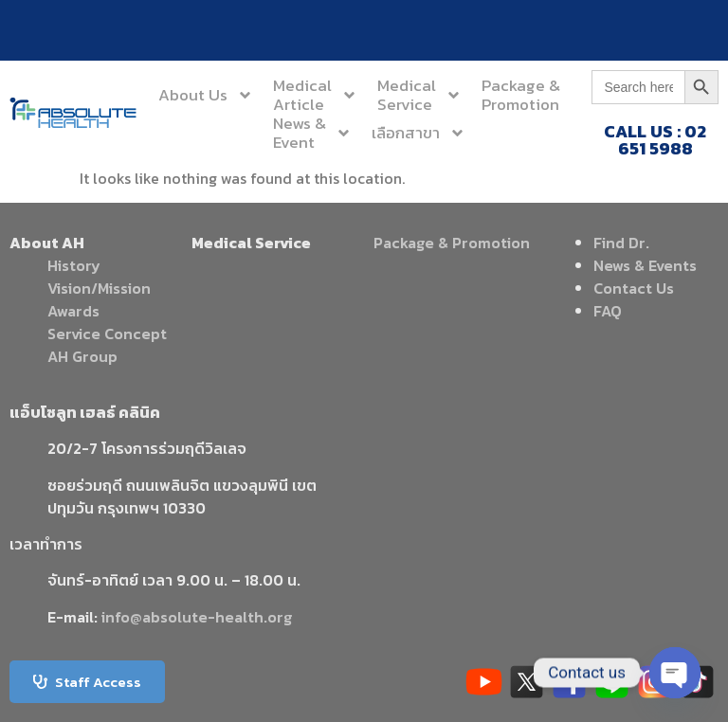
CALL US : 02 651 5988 (655, 140)
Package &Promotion (521, 95)
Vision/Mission (99, 288)
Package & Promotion (452, 243)
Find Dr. (621, 243)
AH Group (82, 356)
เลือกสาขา (419, 133)
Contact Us (634, 288)
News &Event (312, 133)
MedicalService (419, 95)
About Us (206, 95)
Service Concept (107, 334)
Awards (73, 311)
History (74, 265)
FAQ (608, 311)
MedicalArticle (315, 95)
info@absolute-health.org (197, 617)
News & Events (645, 265)
